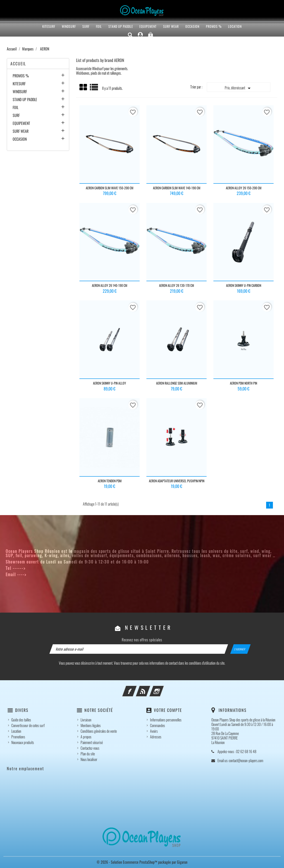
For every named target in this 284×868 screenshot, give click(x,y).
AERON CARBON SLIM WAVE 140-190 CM (177, 188)
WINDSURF (69, 26)
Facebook (136, 688)
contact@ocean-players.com (55, 574)
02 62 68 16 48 (42, 568)
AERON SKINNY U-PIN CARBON (244, 285)
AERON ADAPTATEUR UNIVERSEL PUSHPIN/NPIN (177, 481)
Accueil (18, 64)
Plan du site (88, 754)
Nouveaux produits (23, 742)
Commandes (158, 725)
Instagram (163, 688)
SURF (86, 26)
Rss (149, 688)
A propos (86, 737)
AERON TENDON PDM (110, 481)
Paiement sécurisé (92, 742)
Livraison (86, 720)
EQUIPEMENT (148, 26)
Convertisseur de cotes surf (28, 725)
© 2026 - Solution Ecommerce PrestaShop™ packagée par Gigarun (142, 862)
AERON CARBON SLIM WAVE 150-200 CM (110, 188)
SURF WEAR (171, 26)
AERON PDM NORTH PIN (243, 383)
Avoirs (154, 731)
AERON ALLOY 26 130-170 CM (177, 285)
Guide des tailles (21, 720)
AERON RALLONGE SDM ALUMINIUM (177, 383)
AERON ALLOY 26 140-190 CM (110, 285)
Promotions (18, 737)
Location (235, 26)
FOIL (99, 26)
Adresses (156, 737)
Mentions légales (91, 725)
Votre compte (168, 710)
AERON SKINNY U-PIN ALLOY (110, 383)
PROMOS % (214, 26)
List (94, 89)
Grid (84, 87)
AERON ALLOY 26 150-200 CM (244, 188)
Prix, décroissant (239, 88)
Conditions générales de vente (99, 731)
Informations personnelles (166, 720)
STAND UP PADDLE (121, 26)
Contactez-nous (90, 748)
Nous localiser (89, 759)
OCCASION (192, 26)
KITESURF (49, 26)
